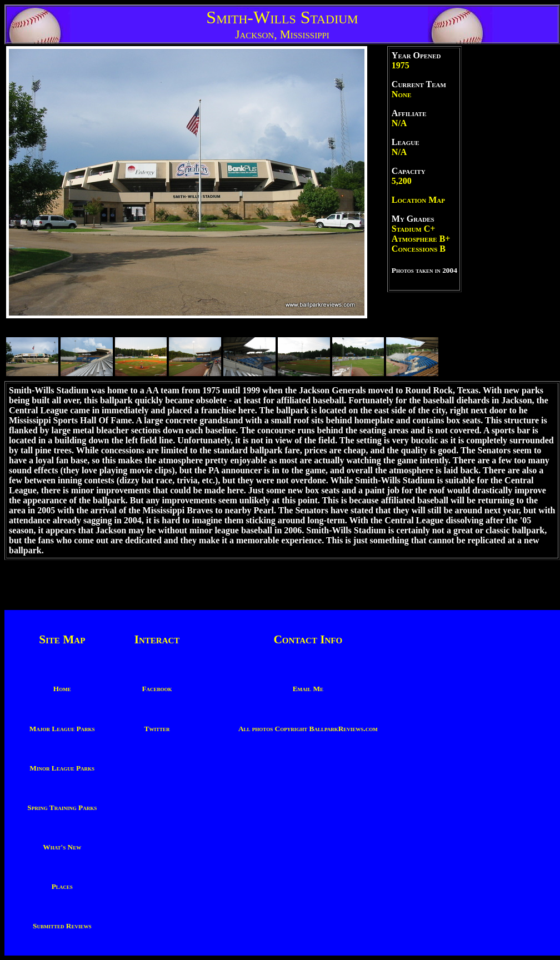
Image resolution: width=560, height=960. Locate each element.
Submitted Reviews (62, 926)
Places (62, 886)
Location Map (418, 200)
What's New (62, 847)
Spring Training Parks (62, 807)
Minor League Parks (62, 768)
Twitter (157, 729)
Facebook (157, 689)
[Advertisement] (510, 213)
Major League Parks (62, 729)
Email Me (308, 689)
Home (62, 689)
